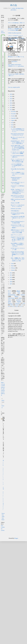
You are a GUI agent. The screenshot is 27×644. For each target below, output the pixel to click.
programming (12, 295)
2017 (11, 101)
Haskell (21, 307)
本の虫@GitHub (20, 8)
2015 (11, 105)
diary (18, 291)
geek (17, 306)
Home (3, 520)
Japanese (10, 303)
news (9, 293)
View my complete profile (14, 87)
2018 (11, 99)
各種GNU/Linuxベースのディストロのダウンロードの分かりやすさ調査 (18, 231)
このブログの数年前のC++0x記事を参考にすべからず (17, 165)
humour (23, 295)
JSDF (12, 305)
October (13, 116)
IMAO (16, 296)
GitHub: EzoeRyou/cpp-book (15, 33)
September (14, 118)
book (9, 300)
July (12, 123)
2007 (11, 284)
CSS (22, 305)
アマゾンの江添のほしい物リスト (16, 23)
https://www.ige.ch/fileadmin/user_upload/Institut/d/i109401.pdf (3, 389)
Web (19, 293)
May (12, 127)
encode (17, 305)
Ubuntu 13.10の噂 (15, 203)
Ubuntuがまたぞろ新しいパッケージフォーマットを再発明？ (18, 226)
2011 (11, 275)
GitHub (13, 8)
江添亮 (11, 47)
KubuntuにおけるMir (16, 209)
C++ (10, 291)
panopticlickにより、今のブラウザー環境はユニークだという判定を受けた (18, 142)
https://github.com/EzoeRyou (15, 65)
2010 (11, 277)
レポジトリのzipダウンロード (15, 36)
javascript (18, 303)
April (12, 263)
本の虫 (14, 5)
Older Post (3, 517)
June (12, 125)
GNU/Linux (11, 298)
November (14, 114)
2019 (11, 96)
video (20, 298)
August (13, 120)
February (13, 268)
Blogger (16, 538)
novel (13, 306)
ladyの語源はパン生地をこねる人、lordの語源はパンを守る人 (17, 245)
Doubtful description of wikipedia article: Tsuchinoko (16, 179)
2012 (11, 273)
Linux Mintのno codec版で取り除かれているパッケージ (18, 218)
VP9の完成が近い (15, 211)
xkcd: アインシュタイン (17, 235)
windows (18, 300)
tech (24, 303)
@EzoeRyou (14, 10)
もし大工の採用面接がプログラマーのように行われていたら (18, 130)
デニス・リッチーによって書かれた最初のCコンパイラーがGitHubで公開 (18, 161)
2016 (11, 103)
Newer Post (3, 514)
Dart (9, 306)
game (9, 302)
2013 (11, 110)
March (13, 266)
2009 (11, 280)
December (14, 112)
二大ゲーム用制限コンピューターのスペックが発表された (18, 174)
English (19, 302)
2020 (11, 94)
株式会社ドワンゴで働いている (16, 57)
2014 (11, 107)
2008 (11, 282)
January (13, 270)
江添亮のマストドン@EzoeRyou (16, 66)
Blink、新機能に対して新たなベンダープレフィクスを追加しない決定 (18, 259)
